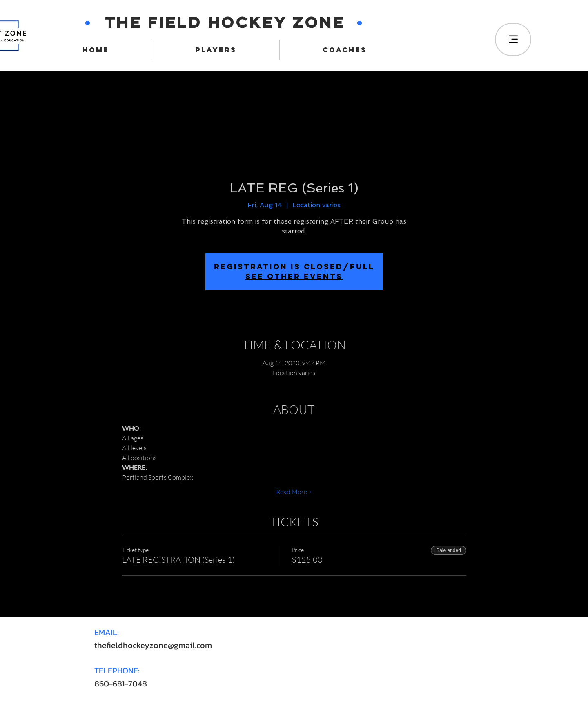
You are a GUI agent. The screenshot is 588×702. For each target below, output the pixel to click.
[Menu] (513, 39)
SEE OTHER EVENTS (294, 276)
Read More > (294, 492)
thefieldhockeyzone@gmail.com (153, 645)
